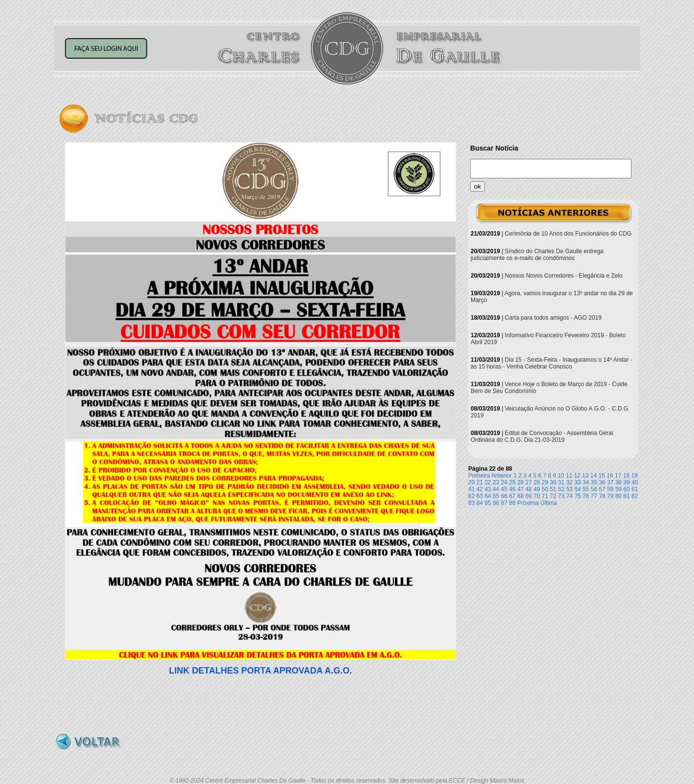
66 (504, 496)
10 (561, 476)
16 (610, 476)
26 (520, 482)
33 (577, 482)
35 (594, 482)
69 (529, 496)
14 (594, 476)
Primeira (479, 476)
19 (634, 476)
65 (496, 496)
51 (553, 489)
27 (529, 482)
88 (512, 503)
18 (626, 476)
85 (488, 503)
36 (602, 482)
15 (602, 476)
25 (512, 482)
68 (520, 496)
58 (610, 489)
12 (577, 476)
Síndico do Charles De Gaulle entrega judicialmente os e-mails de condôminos (537, 255)
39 (626, 482)
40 (635, 482)
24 (504, 482)
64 (488, 496)
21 (480, 482)
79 (610, 496)
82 (635, 496)
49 (537, 489)
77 (594, 496)
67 (512, 496)
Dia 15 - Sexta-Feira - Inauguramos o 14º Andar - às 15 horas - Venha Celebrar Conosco (552, 363)
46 (512, 489)
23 (496, 482)
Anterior (501, 476)
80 (618, 496)
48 (529, 489)
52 (561, 489)
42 (480, 489)
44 (496, 489)
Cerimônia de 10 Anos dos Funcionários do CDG (568, 234)
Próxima (528, 503)
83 (471, 503)
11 (569, 476)
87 (504, 503)
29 (545, 482)
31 (561, 482)
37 (610, 482)
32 (569, 482)
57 (602, 489)
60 (626, 489)
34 (586, 482)
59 (618, 489)
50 (545, 489)
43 (488, 489)
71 (545, 496)
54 (577, 489)
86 (496, 503)
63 (480, 496)
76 (586, 496)
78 (602, 496)
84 (480, 503)
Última (549, 503)
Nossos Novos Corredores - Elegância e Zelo (564, 276)
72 (553, 496)
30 (553, 482)
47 (520, 489)
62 (471, 496)
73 (561, 496)
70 (537, 496)
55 (586, 489)
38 (618, 482)
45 (504, 489)
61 (635, 489)
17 (618, 476)
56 (594, 489)
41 (471, 489)
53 (569, 489)
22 (488, 482)
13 (585, 476)
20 (471, 482)
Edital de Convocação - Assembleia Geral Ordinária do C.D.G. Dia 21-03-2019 (542, 436)
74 (569, 496)
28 (537, 482)
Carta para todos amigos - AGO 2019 (553, 318)
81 (626, 496)
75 (577, 496)
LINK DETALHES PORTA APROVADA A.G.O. (260, 671)
